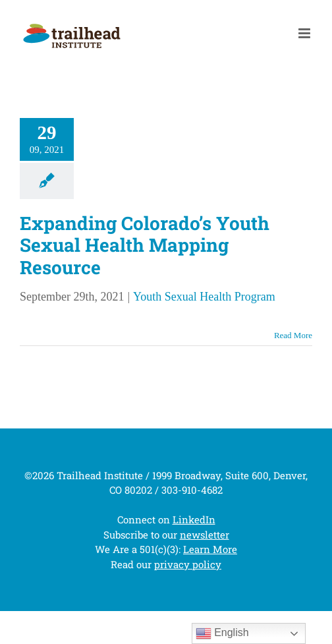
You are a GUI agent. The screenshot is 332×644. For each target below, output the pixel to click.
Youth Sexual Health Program (204, 297)
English (222, 633)
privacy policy (188, 564)
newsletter (205, 535)
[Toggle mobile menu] (305, 33)
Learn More (210, 549)
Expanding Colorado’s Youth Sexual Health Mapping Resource (145, 245)
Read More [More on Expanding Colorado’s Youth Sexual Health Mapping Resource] (293, 335)
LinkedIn (194, 519)
